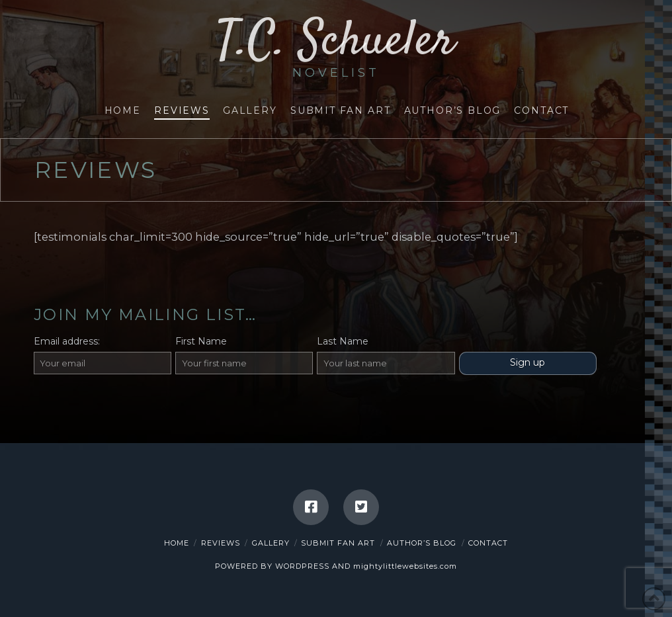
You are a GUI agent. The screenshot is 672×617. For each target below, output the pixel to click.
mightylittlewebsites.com (405, 566)
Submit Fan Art (338, 543)
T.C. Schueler (336, 48)
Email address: (67, 341)
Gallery (271, 543)
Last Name (343, 341)
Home (177, 543)
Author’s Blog (422, 543)
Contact (488, 543)
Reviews (221, 543)
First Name (201, 341)
